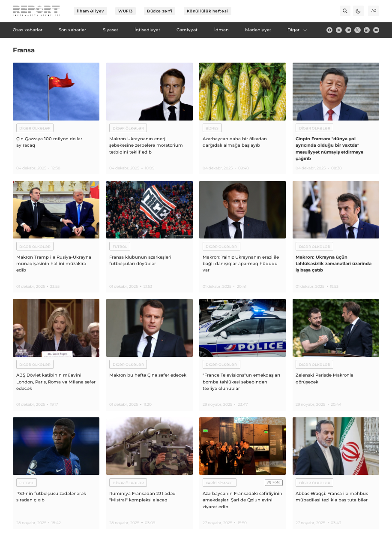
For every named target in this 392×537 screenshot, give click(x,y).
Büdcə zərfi (160, 11)
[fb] (329, 30)
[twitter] (357, 30)
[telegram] (348, 30)
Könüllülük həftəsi (208, 11)
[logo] (36, 11)
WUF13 (126, 11)
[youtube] (376, 30)
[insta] (339, 30)
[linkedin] (367, 30)
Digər (297, 30)
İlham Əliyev (90, 11)
